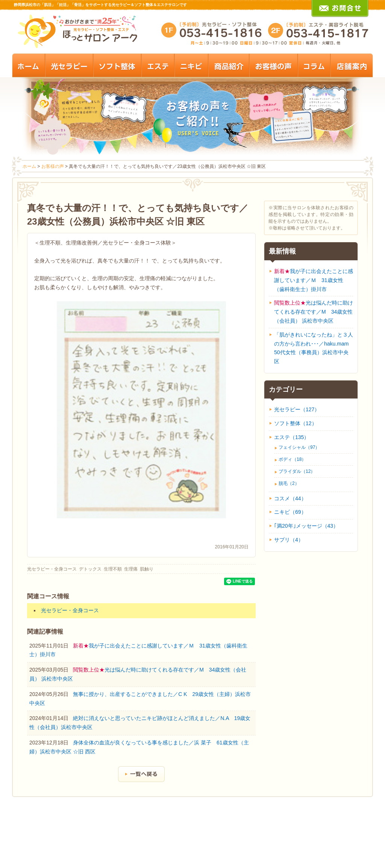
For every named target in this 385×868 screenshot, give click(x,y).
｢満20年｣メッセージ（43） (306, 526)
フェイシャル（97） (299, 447)
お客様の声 (53, 166)
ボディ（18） (292, 459)
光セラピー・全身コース (52, 569)
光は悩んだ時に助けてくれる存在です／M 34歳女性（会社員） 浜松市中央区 (314, 312)
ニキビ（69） (290, 512)
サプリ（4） (289, 540)
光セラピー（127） (297, 409)
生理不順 (113, 569)
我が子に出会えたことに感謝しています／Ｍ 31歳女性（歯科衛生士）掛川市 (314, 280)
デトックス (90, 569)
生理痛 (131, 569)
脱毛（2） (289, 483)
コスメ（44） (290, 498)
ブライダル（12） (297, 471)
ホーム (29, 166)
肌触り (147, 569)
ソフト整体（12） (296, 423)
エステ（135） (292, 437)
